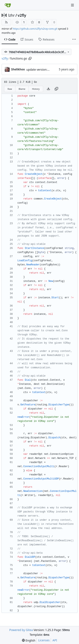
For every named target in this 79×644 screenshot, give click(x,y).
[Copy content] (56, 89)
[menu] (29, 640)
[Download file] (48, 89)
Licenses (44, 640)
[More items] (74, 40)
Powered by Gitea (21, 630)
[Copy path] (30, 58)
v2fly (22, 15)
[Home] (8, 5)
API (55, 640)
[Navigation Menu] (73, 5)
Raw (10, 89)
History (36, 89)
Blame (22, 89)
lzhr (11, 15)
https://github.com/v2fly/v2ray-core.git (35, 29)
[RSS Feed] (6, 22)
